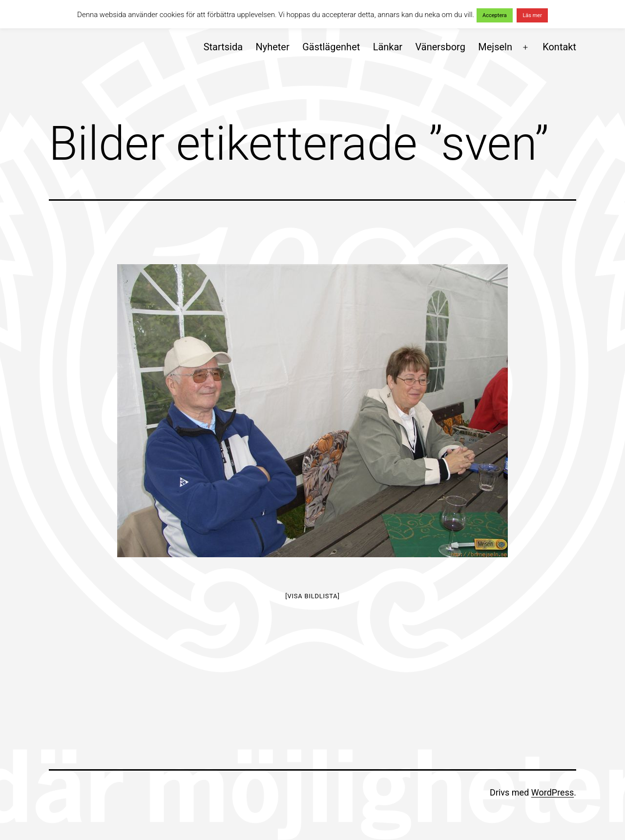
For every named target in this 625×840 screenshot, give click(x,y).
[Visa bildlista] (312, 596)
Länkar (388, 47)
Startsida (223, 47)
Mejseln (495, 47)
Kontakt (559, 47)
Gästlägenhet (331, 47)
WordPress (552, 792)
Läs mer (532, 15)
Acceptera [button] (495, 15)
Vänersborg (440, 47)
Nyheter (272, 47)
